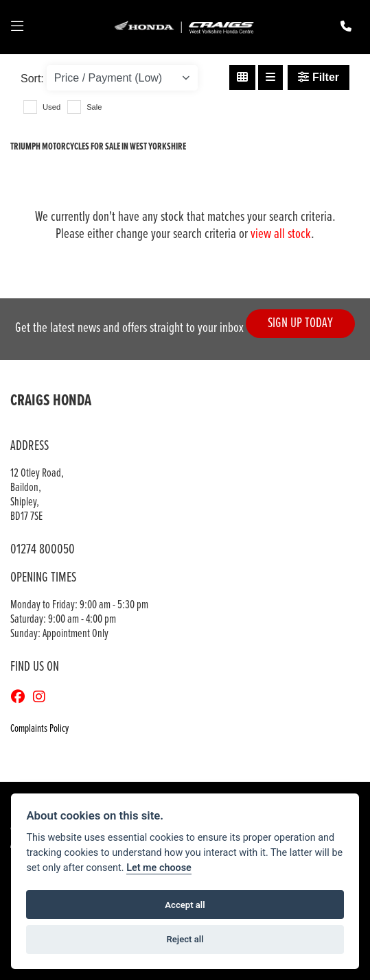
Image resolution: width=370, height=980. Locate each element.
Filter (319, 77)
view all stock (281, 234)
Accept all (185, 905)
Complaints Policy (39, 729)
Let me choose (159, 868)
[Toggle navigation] (17, 27)
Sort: (32, 79)
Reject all (185, 939)
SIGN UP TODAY (300, 323)
